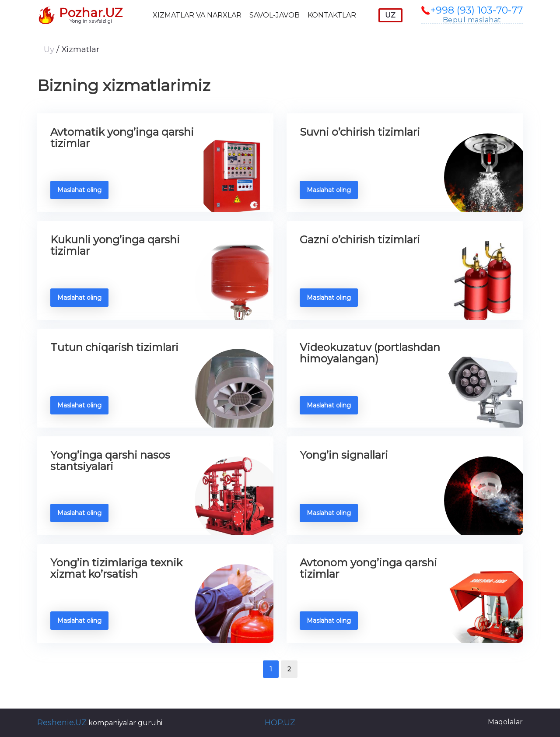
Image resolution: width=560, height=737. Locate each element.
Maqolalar (505, 722)
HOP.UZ (280, 723)
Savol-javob (275, 15)
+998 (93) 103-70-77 (476, 11)
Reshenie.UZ (62, 723)
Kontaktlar (332, 15)
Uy (50, 49)
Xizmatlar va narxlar (197, 15)
